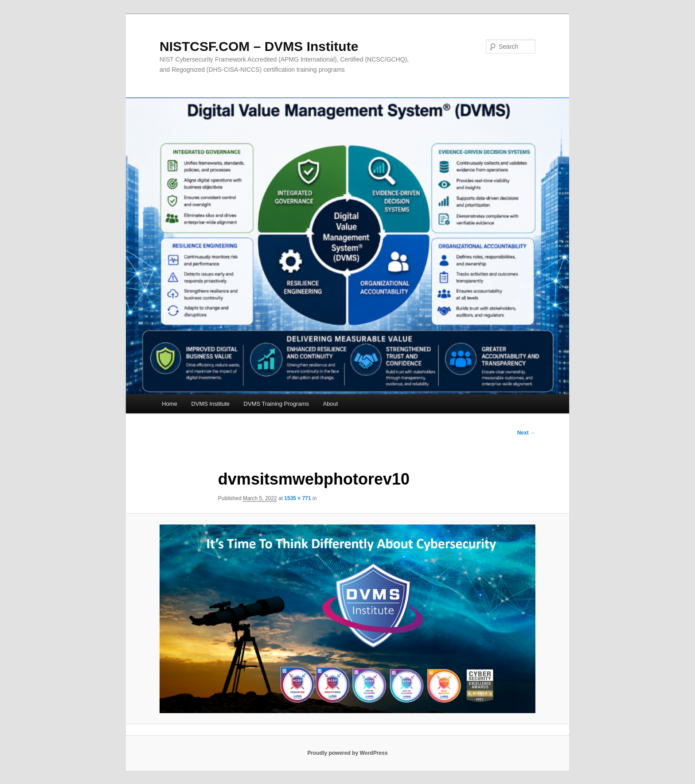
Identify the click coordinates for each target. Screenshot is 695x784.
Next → (526, 433)
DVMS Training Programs (276, 404)
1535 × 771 (297, 498)
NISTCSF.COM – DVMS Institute (259, 46)
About (330, 404)
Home (170, 404)
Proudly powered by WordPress (347, 753)
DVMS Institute (210, 404)
